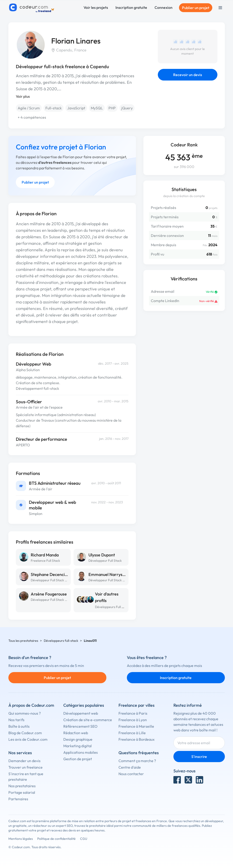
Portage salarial (22, 792)
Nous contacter (131, 774)
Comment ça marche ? (137, 761)
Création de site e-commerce (88, 720)
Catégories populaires (84, 705)
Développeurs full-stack (61, 641)
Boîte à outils (19, 726)
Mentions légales (21, 839)
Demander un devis (24, 761)
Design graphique (78, 739)
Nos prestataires (22, 786)
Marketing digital (78, 746)
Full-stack (54, 108)
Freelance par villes (137, 705)
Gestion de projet (78, 759)
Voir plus (23, 96)
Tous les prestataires (23, 641)
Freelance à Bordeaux (137, 739)
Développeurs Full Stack (112, 607)
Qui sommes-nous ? (25, 713)
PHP (112, 108)
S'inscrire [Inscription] (199, 757)
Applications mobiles (81, 752)
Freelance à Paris (133, 713)
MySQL (97, 108)
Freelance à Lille (132, 733)
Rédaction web (76, 733)
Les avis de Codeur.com (28, 739)
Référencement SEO (80, 726)
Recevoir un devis (188, 75)
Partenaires (18, 799)
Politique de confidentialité (56, 839)
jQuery (127, 108)
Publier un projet (196, 8)
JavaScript (76, 108)
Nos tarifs (16, 720)
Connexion (164, 7)
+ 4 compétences (32, 117)
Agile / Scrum (29, 108)
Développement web (81, 713)
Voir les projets (96, 7)
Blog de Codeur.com (25, 733)
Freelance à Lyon (133, 720)
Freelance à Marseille (136, 726)
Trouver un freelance (25, 767)
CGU (84, 839)
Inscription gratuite (131, 7)
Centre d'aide (130, 767)
